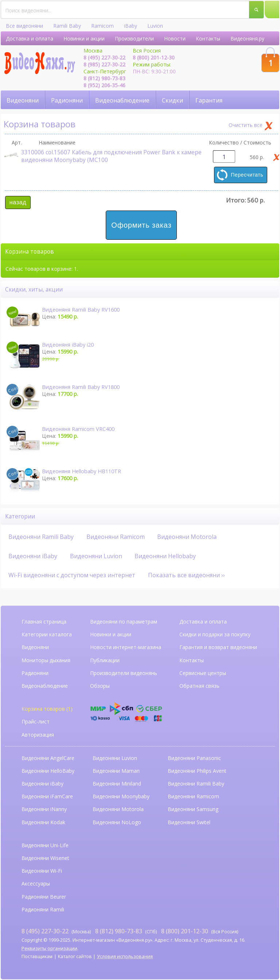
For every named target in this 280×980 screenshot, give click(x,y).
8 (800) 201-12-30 (154, 57)
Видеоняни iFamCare (47, 796)
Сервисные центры (203, 673)
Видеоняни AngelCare (48, 758)
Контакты (208, 38)
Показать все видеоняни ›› (186, 575)
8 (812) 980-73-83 (104, 78)
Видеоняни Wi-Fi (42, 871)
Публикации (105, 660)
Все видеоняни (24, 26)
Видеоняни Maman (116, 771)
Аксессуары (36, 883)
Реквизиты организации (49, 948)
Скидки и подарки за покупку (215, 634)
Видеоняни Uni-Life (45, 845)
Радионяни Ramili (43, 909)
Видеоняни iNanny (44, 809)
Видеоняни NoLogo (117, 822)
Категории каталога (47, 634)
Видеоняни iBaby (33, 556)
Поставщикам (37, 956)
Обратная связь (199, 686)
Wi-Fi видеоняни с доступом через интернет (72, 575)
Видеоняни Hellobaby (165, 556)
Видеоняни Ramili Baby (41, 537)
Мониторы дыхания (46, 660)
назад (18, 202)
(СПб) (126, 931)
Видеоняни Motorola (187, 537)
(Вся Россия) (200, 931)
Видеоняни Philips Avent (197, 771)
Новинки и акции (84, 38)
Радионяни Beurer (44, 897)
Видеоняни (23, 100)
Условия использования (125, 956)
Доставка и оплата (30, 38)
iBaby (131, 26)
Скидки (172, 100)
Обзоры (100, 686)
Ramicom (102, 26)
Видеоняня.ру (247, 38)
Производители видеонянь (124, 673)
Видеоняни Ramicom (116, 537)
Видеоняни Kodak (43, 822)
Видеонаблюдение (122, 100)
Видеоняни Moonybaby (121, 796)
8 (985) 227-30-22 (104, 64)
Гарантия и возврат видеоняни (218, 647)
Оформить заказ (141, 225)
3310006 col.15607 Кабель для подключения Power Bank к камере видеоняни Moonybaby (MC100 (103, 156)
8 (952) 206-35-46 (104, 85)
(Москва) (56, 931)
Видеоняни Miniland (117, 784)
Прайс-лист (36, 722)
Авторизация (38, 735)
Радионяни (67, 100)
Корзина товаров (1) (47, 709)
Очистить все (246, 125)
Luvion (155, 26)
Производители (134, 38)
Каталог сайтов (75, 956)
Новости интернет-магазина (126, 647)
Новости (175, 38)
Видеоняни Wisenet (45, 858)
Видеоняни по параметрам (124, 622)
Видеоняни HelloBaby (48, 771)
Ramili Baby (67, 26)
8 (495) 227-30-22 (104, 57)
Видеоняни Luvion (96, 556)
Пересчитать (247, 175)
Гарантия (209, 100)
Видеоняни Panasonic (194, 758)
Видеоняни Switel (189, 822)
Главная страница (44, 622)
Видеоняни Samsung (193, 809)
